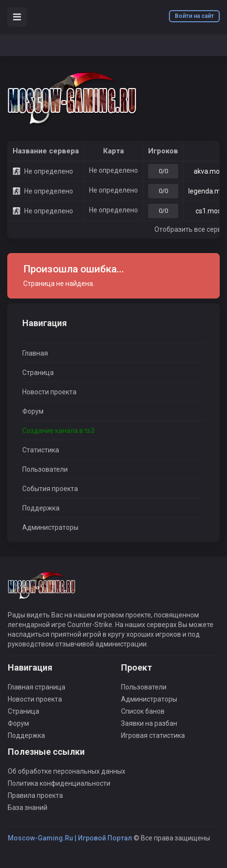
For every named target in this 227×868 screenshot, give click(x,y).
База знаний (28, 808)
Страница (38, 373)
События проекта (50, 489)
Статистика (41, 450)
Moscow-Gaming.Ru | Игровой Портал (70, 838)
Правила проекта (35, 795)
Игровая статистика (153, 735)
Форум (33, 411)
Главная (35, 353)
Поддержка (41, 508)
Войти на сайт (194, 16)
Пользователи (45, 469)
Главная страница (37, 687)
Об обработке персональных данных (67, 771)
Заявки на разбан (149, 723)
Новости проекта (49, 392)
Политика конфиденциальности (59, 783)
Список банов (143, 711)
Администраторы (50, 527)
